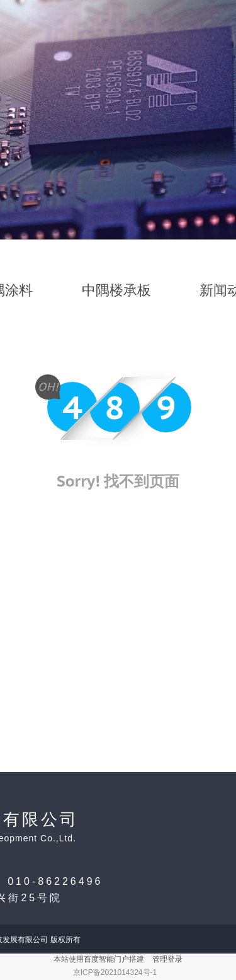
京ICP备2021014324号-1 (115, 972)
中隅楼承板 (116, 290)
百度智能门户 (106, 959)
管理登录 (167, 959)
